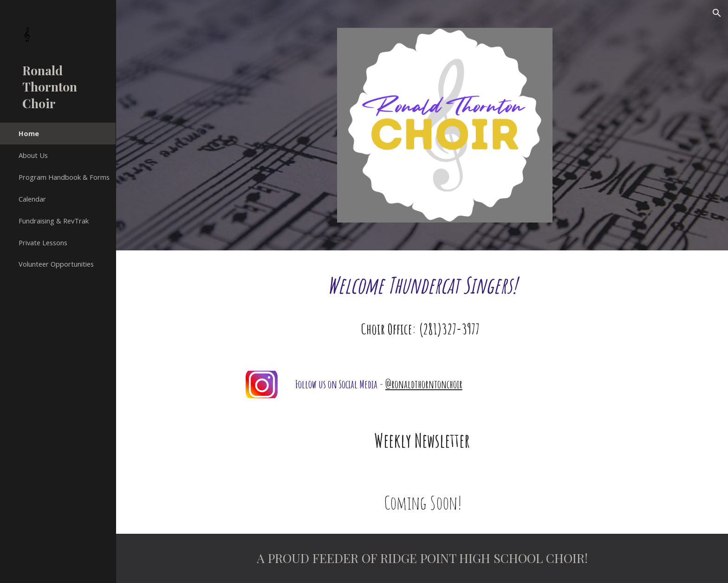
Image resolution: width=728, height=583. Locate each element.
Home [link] (29, 133)
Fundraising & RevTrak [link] (54, 221)
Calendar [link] (32, 199)
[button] (717, 13)
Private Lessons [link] (43, 242)
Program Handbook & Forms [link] (64, 177)
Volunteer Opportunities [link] (56, 264)
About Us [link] (33, 155)
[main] (422, 285)
